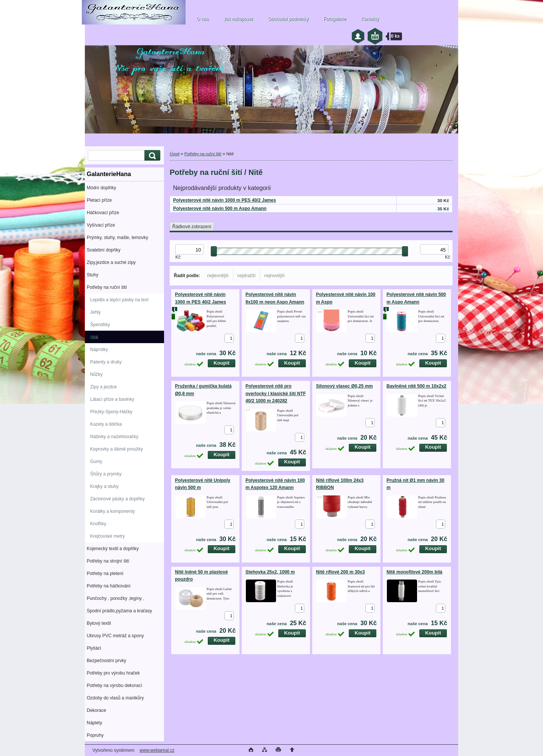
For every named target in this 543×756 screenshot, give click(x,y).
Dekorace (96, 710)
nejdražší (246, 276)
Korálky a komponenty (113, 511)
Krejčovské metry (107, 536)
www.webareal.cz (157, 750)
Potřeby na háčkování (109, 586)
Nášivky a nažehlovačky (114, 437)
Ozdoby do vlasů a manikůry (115, 698)
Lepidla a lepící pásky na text (119, 300)
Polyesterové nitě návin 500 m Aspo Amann (220, 209)
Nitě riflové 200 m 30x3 (340, 572)
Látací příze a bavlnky (112, 399)
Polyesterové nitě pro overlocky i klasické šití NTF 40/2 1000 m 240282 (276, 393)
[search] (151, 156)
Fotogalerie (335, 19)
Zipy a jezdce (104, 387)
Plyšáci (94, 648)
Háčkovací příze (103, 213)
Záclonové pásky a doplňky (117, 499)
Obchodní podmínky (288, 19)
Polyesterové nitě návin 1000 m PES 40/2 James (225, 200)
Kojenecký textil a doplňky (113, 549)
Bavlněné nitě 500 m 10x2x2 (416, 386)
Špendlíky (100, 325)
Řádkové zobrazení (192, 227)
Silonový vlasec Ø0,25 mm (344, 386)
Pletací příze (99, 200)
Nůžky (96, 374)
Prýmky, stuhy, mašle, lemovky (117, 238)
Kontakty (370, 19)
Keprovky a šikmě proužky (117, 449)
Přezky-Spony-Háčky (111, 412)
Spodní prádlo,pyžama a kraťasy (119, 611)
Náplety (94, 723)
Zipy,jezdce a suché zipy (111, 262)
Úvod (175, 154)
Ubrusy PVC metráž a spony (115, 636)
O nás (202, 19)
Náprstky (99, 350)
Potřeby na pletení (105, 574)
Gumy (96, 462)
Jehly (95, 312)
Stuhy (93, 275)
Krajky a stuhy (104, 486)
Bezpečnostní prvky (107, 661)
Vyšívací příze (101, 225)
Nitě (94, 337)
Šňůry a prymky (106, 474)
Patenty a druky (106, 362)
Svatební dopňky (104, 250)
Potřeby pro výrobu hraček (113, 673)
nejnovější (275, 276)
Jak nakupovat (238, 19)
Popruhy (95, 735)
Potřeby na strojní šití (108, 561)
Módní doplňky (101, 188)
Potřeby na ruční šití (107, 287)
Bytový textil (99, 623)
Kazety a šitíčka (106, 424)
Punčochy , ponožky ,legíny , (116, 598)
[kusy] (229, 338)
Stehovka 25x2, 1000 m (270, 572)
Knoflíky (98, 524)
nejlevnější (218, 276)
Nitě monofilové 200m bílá (414, 572)
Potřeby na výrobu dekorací (114, 685)
